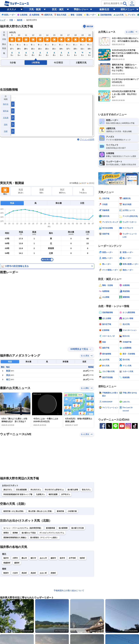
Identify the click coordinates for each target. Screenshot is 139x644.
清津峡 (15, 533)
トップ (3, 20)
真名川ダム (8, 490)
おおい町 (43, 573)
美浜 (8, 375)
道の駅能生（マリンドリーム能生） (44, 538)
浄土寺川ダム (36, 490)
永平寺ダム (66, 494)
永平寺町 (72, 558)
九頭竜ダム (40, 494)
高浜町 (33, 573)
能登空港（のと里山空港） (14, 511)
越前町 (17, 563)
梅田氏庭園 (53, 494)
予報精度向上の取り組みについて (69, 590)
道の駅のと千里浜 (29, 533)
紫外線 (6, 111)
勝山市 (24, 558)
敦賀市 (6, 573)
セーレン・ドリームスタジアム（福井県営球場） (23, 528)
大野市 (15, 558)
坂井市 (62, 558)
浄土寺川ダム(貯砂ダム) (54, 490)
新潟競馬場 (50, 528)
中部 (11, 20)
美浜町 (24, 573)
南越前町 (7, 563)
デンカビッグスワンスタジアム (52, 533)
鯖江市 (33, 558)
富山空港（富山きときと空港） (41, 511)
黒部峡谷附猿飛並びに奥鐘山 (15, 538)
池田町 (82, 558)
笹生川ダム (86, 490)
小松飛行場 (72, 511)
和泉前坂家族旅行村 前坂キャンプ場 (18, 494)
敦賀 (8, 371)
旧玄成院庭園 (21, 490)
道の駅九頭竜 (73, 490)
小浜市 (15, 573)
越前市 (53, 558)
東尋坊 (6, 533)
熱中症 (6, 104)
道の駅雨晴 (63, 528)
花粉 (6, 124)
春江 (8, 379)
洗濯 (6, 131)
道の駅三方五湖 (77, 528)
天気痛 (6, 118)
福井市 (6, 558)
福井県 (20, 20)
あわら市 (43, 558)
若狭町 (53, 573)
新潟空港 (60, 511)
